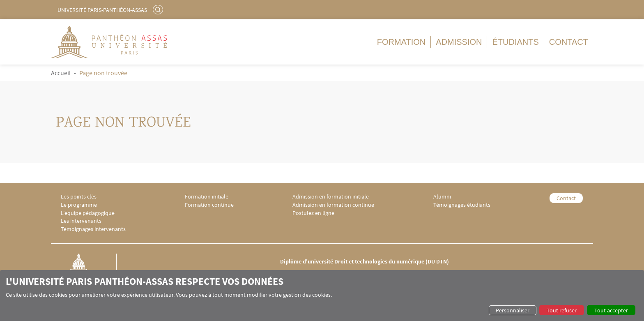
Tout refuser (562, 310)
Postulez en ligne (313, 213)
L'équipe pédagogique (88, 213)
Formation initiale (207, 197)
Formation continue (209, 205)
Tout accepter (611, 310)
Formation (401, 42)
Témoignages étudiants (462, 205)
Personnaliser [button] (513, 310)
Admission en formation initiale (331, 197)
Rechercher (159, 9)
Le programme (79, 205)
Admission (459, 42)
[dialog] (322, 296)
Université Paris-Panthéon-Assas (102, 10)
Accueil (61, 73)
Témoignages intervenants (93, 229)
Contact (569, 42)
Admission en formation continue (333, 205)
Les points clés (79, 197)
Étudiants (515, 42)
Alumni (442, 197)
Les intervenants (81, 221)
